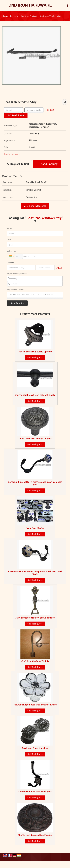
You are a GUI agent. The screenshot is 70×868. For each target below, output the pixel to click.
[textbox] (34, 110)
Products (14, 16)
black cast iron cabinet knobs (35, 439)
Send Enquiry (47, 164)
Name (9, 228)
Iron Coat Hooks (35, 528)
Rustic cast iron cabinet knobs (35, 835)
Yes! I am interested (35, 206)
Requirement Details (15, 290)
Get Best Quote (35, 358)
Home (5, 16)
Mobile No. (11, 251)
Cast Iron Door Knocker (35, 748)
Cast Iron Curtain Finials (35, 661)
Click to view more (12, 154)
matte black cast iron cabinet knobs (35, 395)
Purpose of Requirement (17, 274)
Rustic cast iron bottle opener (35, 352)
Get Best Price (16, 115)
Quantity (10, 262)
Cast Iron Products (29, 16)
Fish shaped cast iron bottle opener (35, 618)
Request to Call (18, 164)
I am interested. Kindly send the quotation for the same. (35, 295)
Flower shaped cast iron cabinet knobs (35, 705)
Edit (51, 110)
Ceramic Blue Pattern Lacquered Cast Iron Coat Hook (35, 573)
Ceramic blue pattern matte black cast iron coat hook (35, 483)
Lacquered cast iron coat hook (35, 792)
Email (9, 240)
